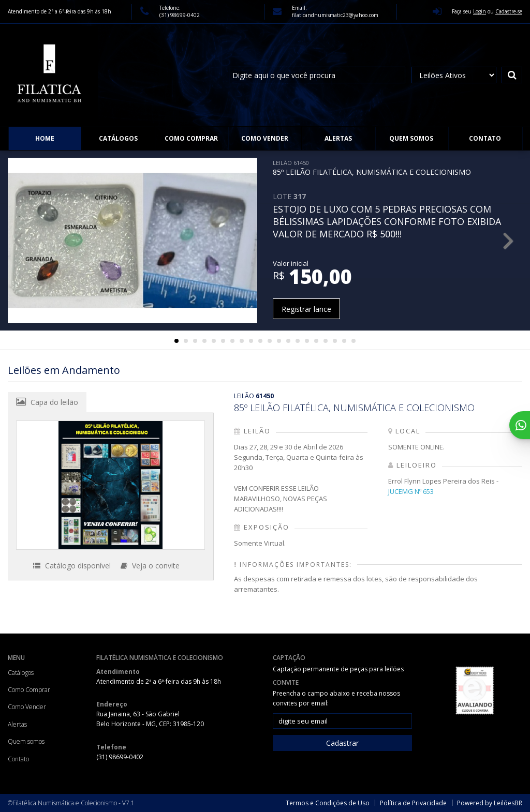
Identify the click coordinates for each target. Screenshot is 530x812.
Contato (485, 138)
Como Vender (265, 138)
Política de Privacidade (413, 803)
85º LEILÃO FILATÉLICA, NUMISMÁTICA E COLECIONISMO (372, 168)
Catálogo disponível (72, 566)
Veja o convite (150, 566)
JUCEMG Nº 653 (411, 491)
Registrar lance (306, 309)
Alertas (338, 138)
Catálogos (118, 138)
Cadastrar (342, 743)
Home (45, 138)
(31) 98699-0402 (180, 15)
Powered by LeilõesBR (490, 803)
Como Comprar (191, 138)
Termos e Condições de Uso (328, 803)
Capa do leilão (47, 402)
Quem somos (411, 138)
